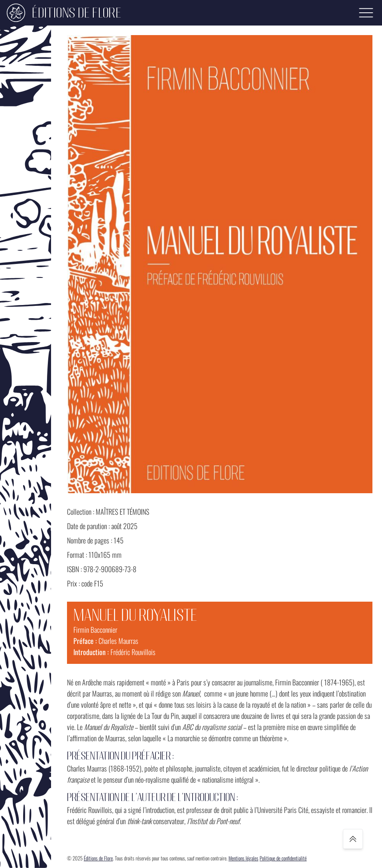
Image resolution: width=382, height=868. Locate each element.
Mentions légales (243, 858)
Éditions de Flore (98, 858)
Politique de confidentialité (283, 858)
